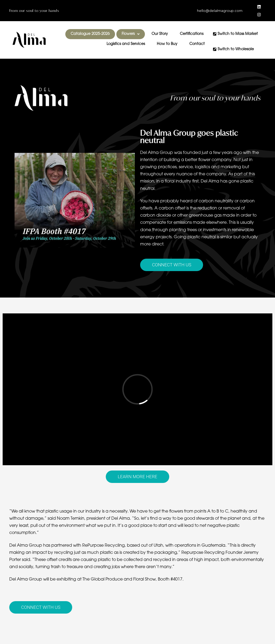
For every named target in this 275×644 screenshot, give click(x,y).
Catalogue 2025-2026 (90, 34)
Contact (197, 44)
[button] (131, 34)
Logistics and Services (126, 44)
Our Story (160, 34)
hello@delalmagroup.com (220, 11)
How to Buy (167, 44)
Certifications (192, 34)
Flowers (131, 34)
